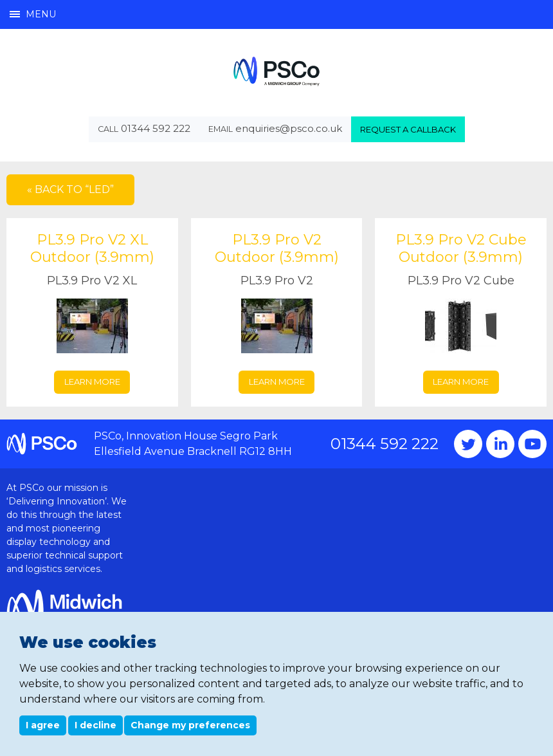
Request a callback (408, 129)
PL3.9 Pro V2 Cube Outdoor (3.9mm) (461, 249)
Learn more (92, 382)
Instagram (500, 444)
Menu (33, 14)
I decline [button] (95, 725)
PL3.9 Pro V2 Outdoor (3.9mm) (277, 249)
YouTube (532, 444)
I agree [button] (43, 725)
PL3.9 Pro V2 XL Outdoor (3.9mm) (92, 249)
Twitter (468, 444)
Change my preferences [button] (190, 725)
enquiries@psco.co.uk (289, 128)
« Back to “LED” (70, 189)
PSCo (276, 71)
